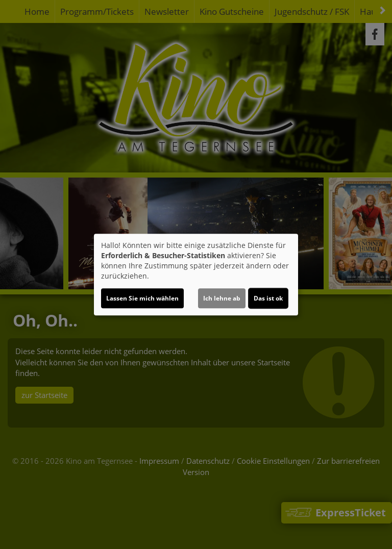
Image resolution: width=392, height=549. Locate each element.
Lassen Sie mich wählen (142, 298)
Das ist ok (268, 298)
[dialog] (196, 274)
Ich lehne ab (222, 298)
